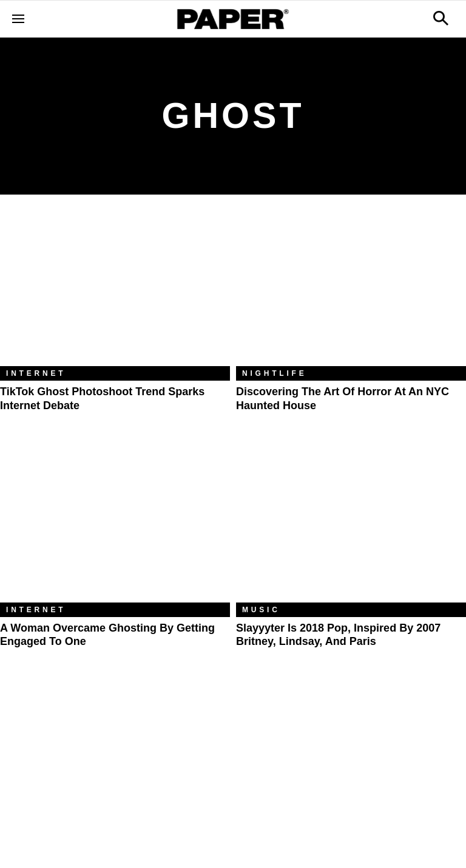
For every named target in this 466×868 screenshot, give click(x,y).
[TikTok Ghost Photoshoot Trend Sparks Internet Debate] (115, 289)
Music (261, 610)
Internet (36, 373)
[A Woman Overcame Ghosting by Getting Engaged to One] (115, 526)
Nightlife (275, 373)
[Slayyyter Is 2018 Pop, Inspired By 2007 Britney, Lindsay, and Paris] (351, 526)
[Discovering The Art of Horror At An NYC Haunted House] (351, 289)
